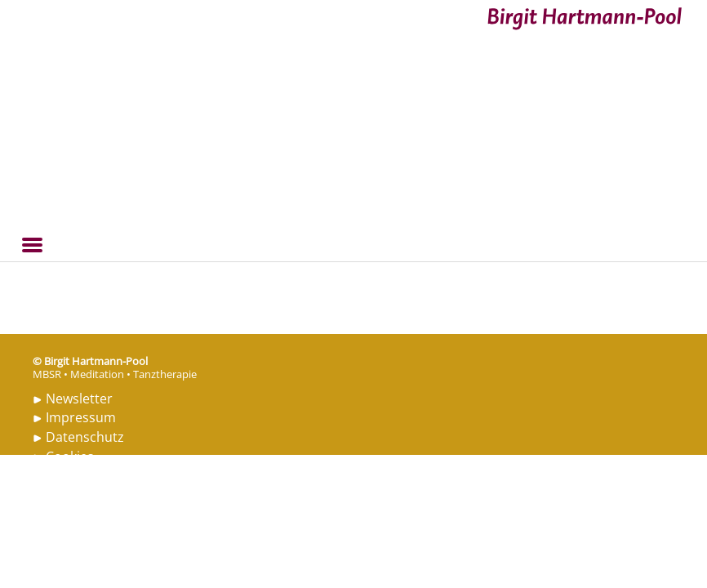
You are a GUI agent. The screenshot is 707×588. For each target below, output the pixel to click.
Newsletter (79, 399)
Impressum (81, 417)
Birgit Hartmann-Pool (67, 10)
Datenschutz (85, 437)
